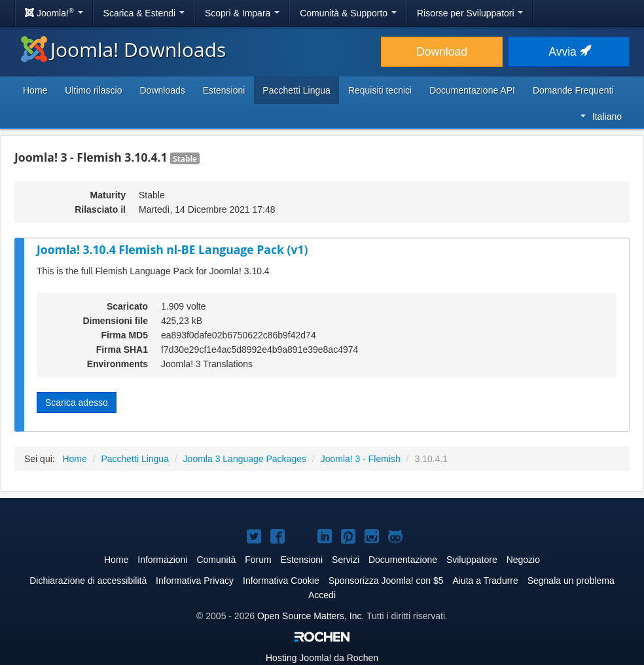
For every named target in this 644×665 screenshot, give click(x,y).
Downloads (162, 90)
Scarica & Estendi (144, 13)
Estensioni (224, 90)
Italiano (601, 117)
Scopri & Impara (242, 13)
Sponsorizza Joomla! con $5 (386, 581)
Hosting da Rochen (322, 658)
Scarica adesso (77, 403)
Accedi (322, 595)
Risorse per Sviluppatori (470, 13)
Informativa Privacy (195, 581)
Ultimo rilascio (93, 90)
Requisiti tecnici (380, 90)
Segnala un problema (571, 581)
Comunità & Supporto (348, 13)
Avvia (568, 52)
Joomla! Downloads (123, 49)
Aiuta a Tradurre (485, 581)
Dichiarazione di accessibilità (88, 581)
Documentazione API (472, 90)
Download (442, 52)
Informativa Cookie (281, 581)
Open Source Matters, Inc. (311, 616)
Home (35, 90)
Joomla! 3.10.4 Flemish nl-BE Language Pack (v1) (172, 249)
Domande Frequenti (573, 90)
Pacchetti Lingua (296, 90)
